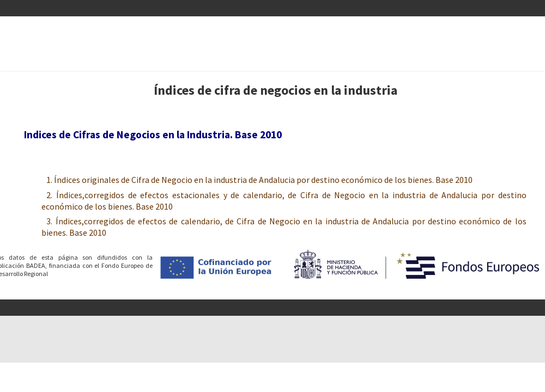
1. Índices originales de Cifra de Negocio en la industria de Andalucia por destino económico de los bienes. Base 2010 (259, 180)
